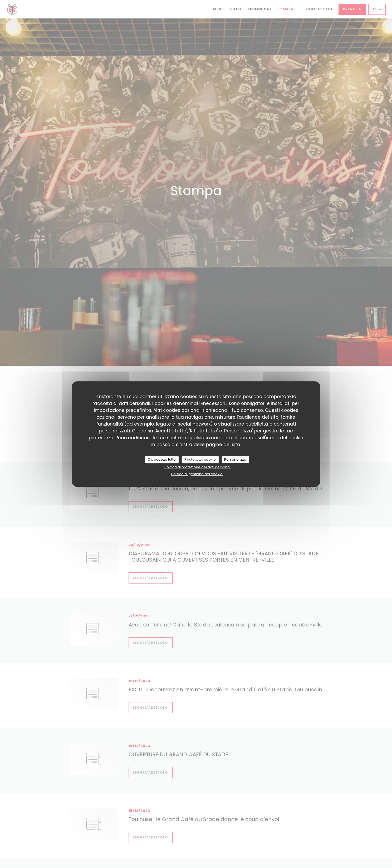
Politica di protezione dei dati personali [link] (198, 467)
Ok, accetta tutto (162, 459)
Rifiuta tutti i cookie (200, 459)
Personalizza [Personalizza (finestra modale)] (235, 459)
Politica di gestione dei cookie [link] (197, 474)
